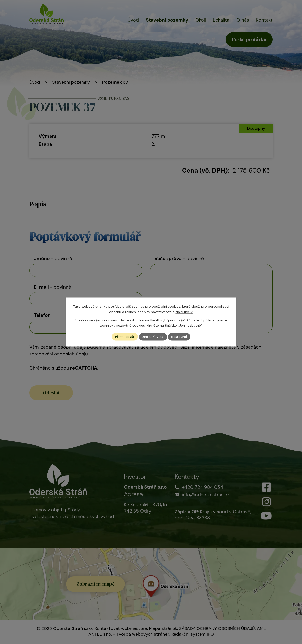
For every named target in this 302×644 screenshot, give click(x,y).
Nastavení (180, 337)
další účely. (184, 312)
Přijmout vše (125, 337)
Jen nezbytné (153, 337)
